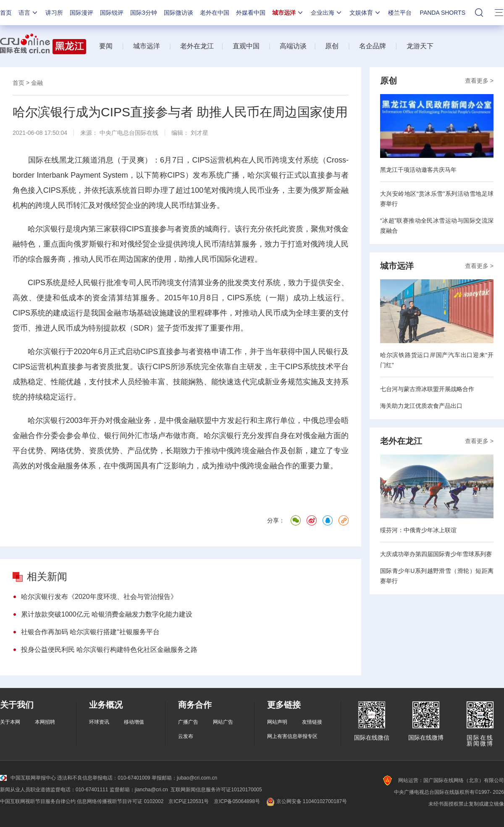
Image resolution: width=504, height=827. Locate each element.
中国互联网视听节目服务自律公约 (38, 801)
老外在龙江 (197, 46)
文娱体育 (365, 13)
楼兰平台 (400, 13)
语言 (29, 13)
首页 (6, 13)
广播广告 (188, 722)
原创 (332, 46)
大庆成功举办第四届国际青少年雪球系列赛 (436, 554)
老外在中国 (215, 13)
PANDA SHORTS (443, 13)
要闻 (106, 46)
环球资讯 (99, 722)
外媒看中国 (251, 13)
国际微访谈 (178, 13)
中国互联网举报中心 (28, 778)
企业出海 (327, 13)
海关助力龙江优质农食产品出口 (421, 406)
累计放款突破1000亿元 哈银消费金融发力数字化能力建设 (107, 614)
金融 (37, 83)
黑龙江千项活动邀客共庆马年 (418, 170)
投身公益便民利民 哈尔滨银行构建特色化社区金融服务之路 (109, 650)
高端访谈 (293, 46)
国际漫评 (81, 13)
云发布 (186, 736)
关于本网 (10, 722)
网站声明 (277, 722)
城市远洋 (288, 13)
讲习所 (54, 13)
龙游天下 (420, 46)
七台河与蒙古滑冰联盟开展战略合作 (427, 389)
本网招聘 (45, 722)
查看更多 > (479, 81)
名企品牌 (373, 46)
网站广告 (223, 722)
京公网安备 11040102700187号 (306, 801)
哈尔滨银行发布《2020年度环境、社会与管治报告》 (99, 597)
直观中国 (246, 46)
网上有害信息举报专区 (292, 736)
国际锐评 (112, 13)
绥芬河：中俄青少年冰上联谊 (418, 530)
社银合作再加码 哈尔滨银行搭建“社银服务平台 (90, 632)
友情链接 (312, 722)
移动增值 (134, 722)
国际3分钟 (144, 13)
